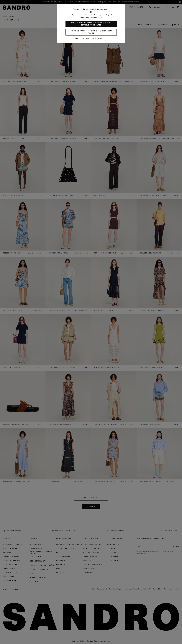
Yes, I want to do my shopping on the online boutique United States (91, 24)
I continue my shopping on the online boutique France (91, 32)
